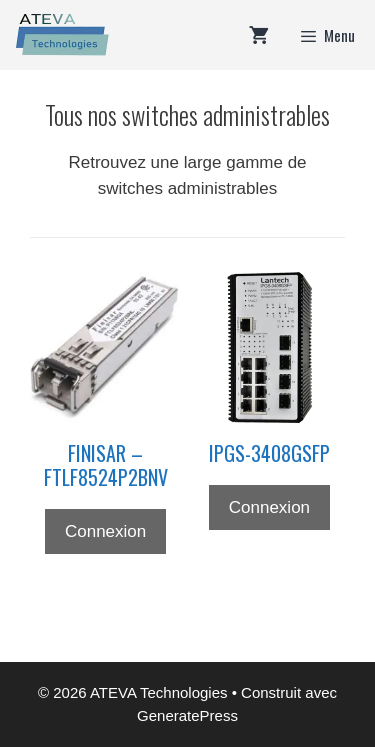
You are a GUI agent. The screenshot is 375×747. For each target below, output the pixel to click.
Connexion (105, 531)
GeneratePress (187, 715)
